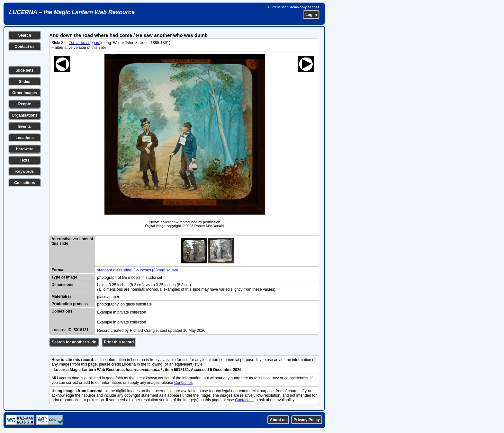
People (25, 104)
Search (24, 35)
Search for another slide (74, 342)
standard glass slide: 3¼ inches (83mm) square (138, 270)
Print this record (119, 342)
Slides (25, 82)
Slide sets (24, 70)
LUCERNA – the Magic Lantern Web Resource (72, 12)
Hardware (25, 149)
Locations (25, 138)
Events (25, 127)
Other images (25, 93)
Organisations (25, 115)
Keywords (25, 172)
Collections (25, 183)
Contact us (24, 47)
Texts (24, 160)
